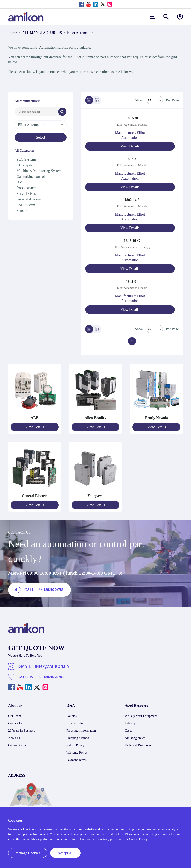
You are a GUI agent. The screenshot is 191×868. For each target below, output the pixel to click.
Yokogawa (95, 496)
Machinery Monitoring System (39, 171)
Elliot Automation (80, 33)
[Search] (62, 112)
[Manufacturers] (180, 17)
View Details (130, 146)
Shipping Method (78, 738)
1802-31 (132, 159)
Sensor (22, 211)
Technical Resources (138, 745)
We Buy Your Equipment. (141, 716)
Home (13, 33)
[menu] (153, 17)
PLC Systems (27, 159)
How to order (75, 723)
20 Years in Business (21, 731)
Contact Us (15, 723)
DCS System (26, 165)
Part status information (81, 731)
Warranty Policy (77, 753)
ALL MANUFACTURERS (42, 33)
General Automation (31, 199)
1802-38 (132, 118)
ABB (35, 418)
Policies (71, 716)
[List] (89, 100)
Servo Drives (26, 194)
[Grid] (97, 100)
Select (41, 137)
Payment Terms (76, 760)
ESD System (26, 205)
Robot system (27, 188)
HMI (20, 182)
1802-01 (132, 282)
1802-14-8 (132, 200)
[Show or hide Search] (166, 17)
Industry (130, 723)
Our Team (15, 716)
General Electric (34, 496)
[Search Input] (36, 112)
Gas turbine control (31, 177)
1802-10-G (132, 241)
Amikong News (135, 738)
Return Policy (75, 745)
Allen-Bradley (95, 418)
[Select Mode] (155, 100)
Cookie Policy (17, 745)
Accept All (65, 853)
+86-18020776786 (50, 677)
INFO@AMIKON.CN (52, 666)
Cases (128, 731)
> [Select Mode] (155, 329)
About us (14, 738)
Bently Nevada (156, 418)
